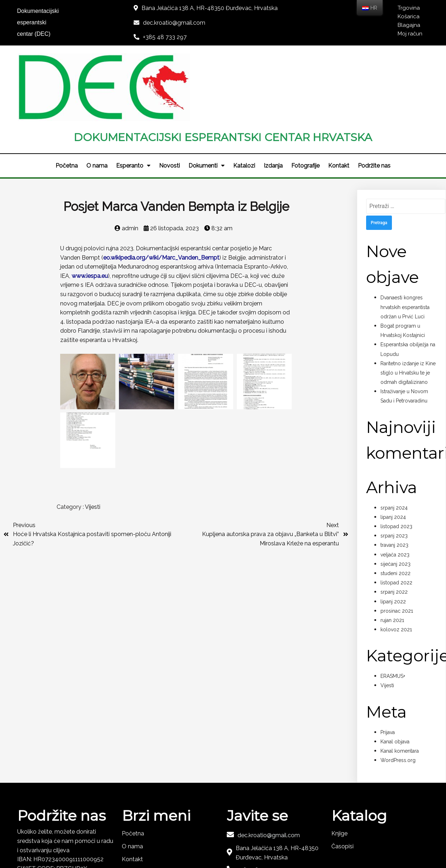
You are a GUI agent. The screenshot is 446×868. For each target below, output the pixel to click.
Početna (67, 98)
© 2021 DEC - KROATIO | (201, 842)
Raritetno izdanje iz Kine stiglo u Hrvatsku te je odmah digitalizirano (408, 305)
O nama (97, 98)
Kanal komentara (400, 683)
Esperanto (133, 98)
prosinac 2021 (397, 543)
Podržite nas (374, 98)
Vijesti (93, 438)
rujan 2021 (392, 552)
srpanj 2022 (394, 524)
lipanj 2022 (393, 534)
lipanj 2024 (393, 449)
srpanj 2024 (394, 440)
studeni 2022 (395, 505)
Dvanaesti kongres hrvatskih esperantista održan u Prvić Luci (405, 239)
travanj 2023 (394, 477)
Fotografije (305, 98)
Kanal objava (395, 674)
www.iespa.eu (90, 208)
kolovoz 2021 (396, 561)
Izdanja (273, 98)
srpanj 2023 (394, 468)
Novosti (169, 98)
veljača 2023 (395, 487)
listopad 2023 (396, 458)
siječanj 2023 (395, 496)
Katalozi (244, 98)
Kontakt (339, 98)
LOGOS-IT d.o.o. (257, 842)
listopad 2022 (396, 515)
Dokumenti (207, 98)
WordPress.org (398, 693)
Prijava (388, 664)
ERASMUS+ (393, 608)
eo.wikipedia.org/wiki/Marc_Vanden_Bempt (161, 190)
